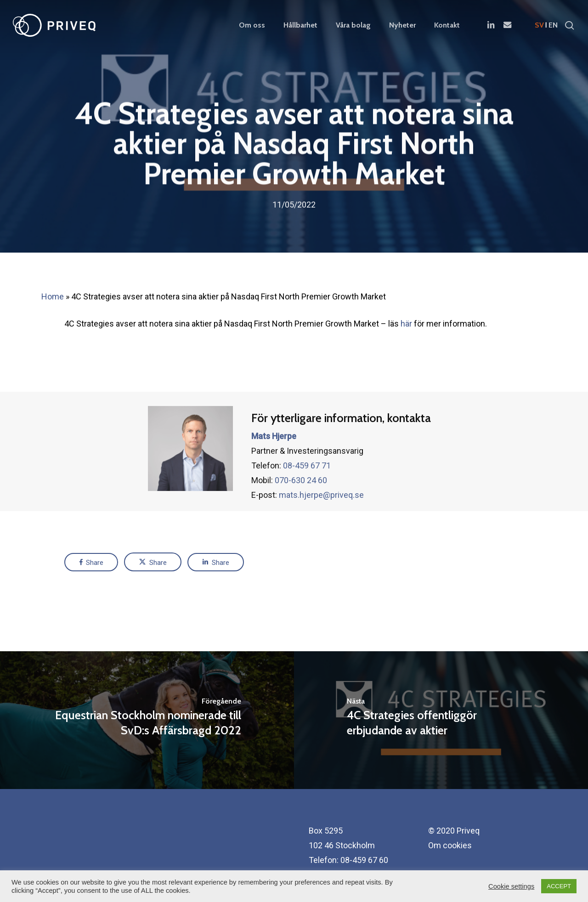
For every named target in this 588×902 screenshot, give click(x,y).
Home (53, 296)
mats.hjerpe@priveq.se (321, 514)
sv (539, 25)
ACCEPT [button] (559, 886)
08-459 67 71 (307, 485)
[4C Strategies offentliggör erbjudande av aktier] (441, 720)
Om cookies (450, 845)
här (406, 324)
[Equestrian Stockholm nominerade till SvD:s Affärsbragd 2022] (147, 720)
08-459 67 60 (364, 860)
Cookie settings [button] (511, 886)
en (553, 25)
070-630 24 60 (301, 499)
